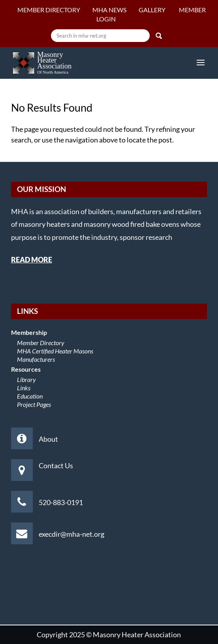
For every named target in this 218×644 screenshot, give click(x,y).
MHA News (109, 10)
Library (26, 379)
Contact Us (56, 465)
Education (30, 396)
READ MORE (32, 260)
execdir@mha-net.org (71, 534)
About (48, 439)
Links (24, 388)
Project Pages (34, 404)
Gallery (153, 10)
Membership (29, 332)
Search (159, 36)
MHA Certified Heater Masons (55, 351)
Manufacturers (36, 359)
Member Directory (49, 10)
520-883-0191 (61, 502)
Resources (26, 369)
